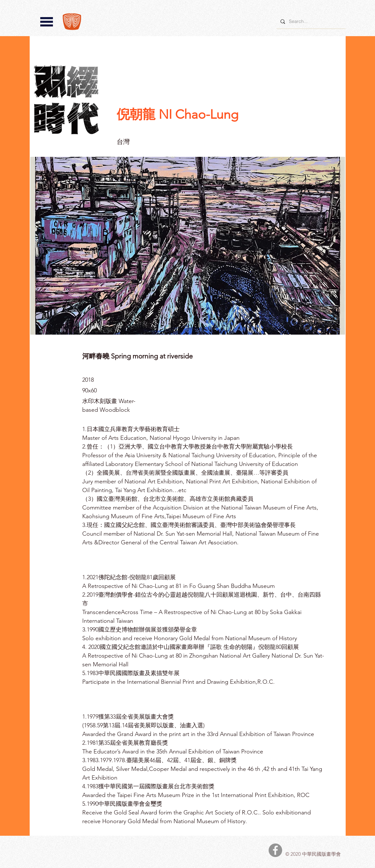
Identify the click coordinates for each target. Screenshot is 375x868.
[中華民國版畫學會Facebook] (275, 850)
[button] (47, 22)
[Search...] (311, 21)
